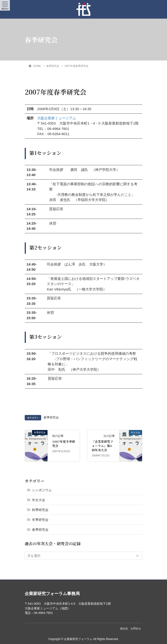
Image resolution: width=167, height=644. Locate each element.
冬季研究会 (40, 520)
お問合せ (136, 628)
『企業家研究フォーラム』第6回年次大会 (102, 446)
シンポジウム (42, 490)
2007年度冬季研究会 (64, 444)
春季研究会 (51, 418)
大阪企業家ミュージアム (57, 118)
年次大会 (39, 500)
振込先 (124, 628)
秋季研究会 (40, 510)
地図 (64, 608)
